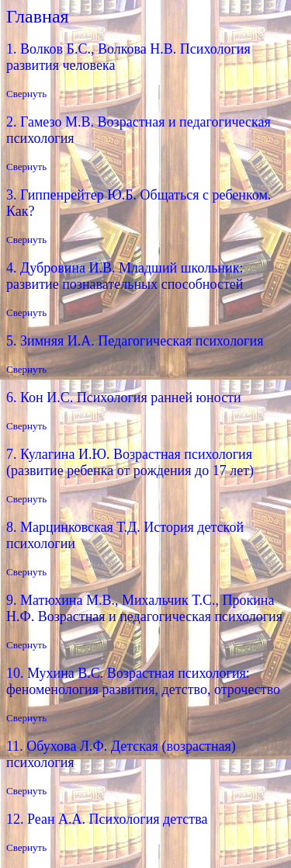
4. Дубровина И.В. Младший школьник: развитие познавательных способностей (125, 276)
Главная (38, 16)
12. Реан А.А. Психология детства (107, 819)
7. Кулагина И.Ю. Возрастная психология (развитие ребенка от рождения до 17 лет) (130, 462)
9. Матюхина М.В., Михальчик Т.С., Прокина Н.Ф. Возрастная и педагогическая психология (144, 608)
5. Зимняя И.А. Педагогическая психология (135, 341)
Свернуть (26, 94)
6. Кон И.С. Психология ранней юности (124, 398)
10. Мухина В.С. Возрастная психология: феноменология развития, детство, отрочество (143, 681)
